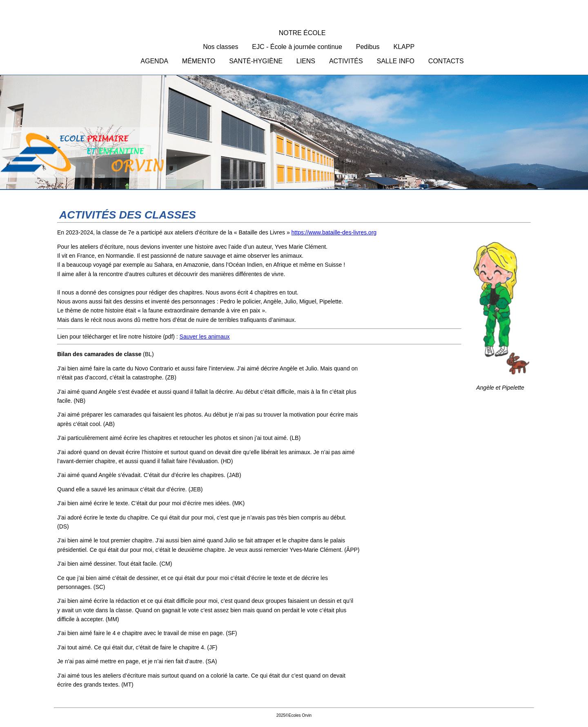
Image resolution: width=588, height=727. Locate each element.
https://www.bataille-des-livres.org (334, 232)
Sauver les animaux (205, 337)
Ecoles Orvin (294, 134)
